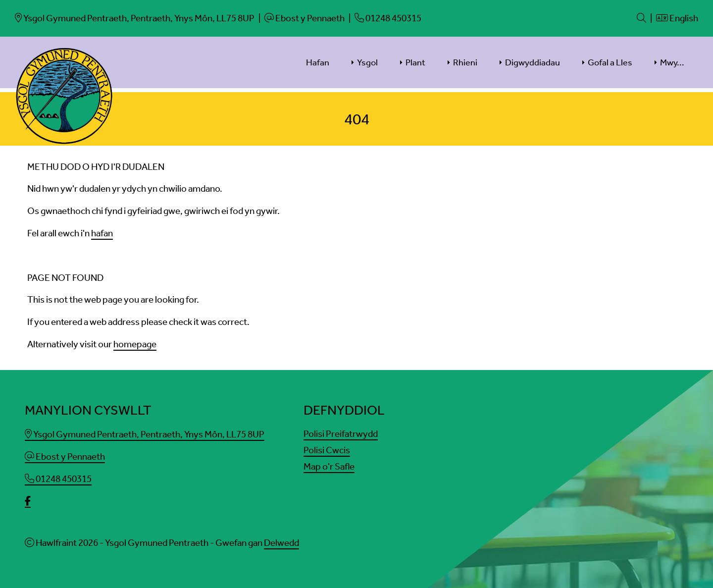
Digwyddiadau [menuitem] (533, 62)
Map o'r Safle (329, 466)
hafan (102, 233)
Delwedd (281, 543)
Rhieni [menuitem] (465, 62)
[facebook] (28, 502)
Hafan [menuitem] (318, 62)
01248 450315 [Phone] (58, 479)
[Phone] (388, 18)
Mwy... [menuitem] (672, 62)
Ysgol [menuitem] (367, 62)
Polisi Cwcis (327, 450)
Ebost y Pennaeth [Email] (65, 456)
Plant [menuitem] (415, 62)
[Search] (641, 18)
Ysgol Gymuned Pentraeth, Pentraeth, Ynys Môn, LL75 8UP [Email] (145, 434)
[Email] (135, 18)
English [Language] (677, 18)
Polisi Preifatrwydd (341, 434)
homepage (135, 344)
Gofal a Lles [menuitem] (610, 62)
